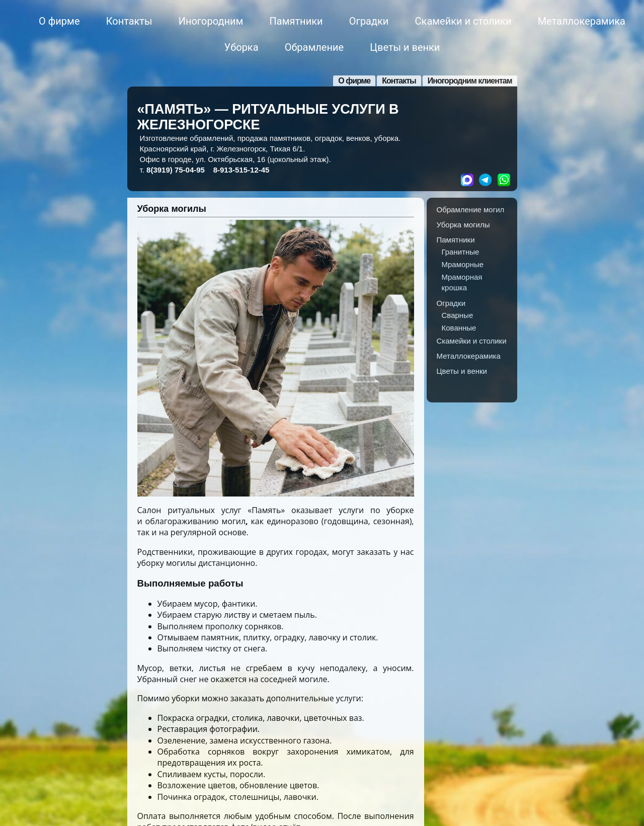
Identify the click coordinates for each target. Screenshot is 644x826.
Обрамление (314, 47)
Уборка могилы (172, 209)
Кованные (459, 328)
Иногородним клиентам (470, 81)
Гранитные (461, 252)
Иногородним (211, 21)
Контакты (129, 21)
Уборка (242, 47)
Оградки (369, 21)
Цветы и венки (405, 47)
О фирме (59, 21)
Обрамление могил (471, 210)
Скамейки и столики (463, 21)
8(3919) (176, 170)
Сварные (458, 315)
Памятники (296, 21)
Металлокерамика (582, 21)
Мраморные (463, 264)
